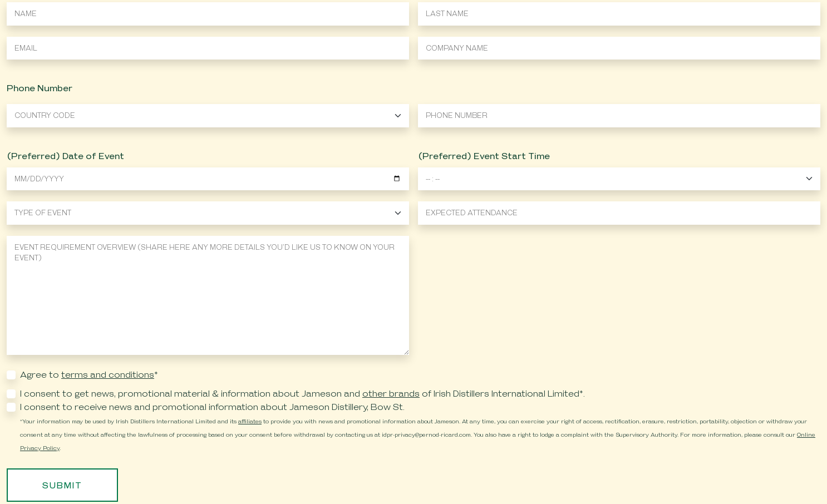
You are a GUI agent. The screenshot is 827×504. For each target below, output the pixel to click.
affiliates (250, 421)
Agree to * (89, 375)
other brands (391, 394)
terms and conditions (108, 375)
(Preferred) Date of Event (65, 156)
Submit (62, 485)
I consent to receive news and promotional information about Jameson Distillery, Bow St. (212, 407)
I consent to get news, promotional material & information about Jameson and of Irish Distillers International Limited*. (302, 394)
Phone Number (40, 88)
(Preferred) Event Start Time (484, 156)
